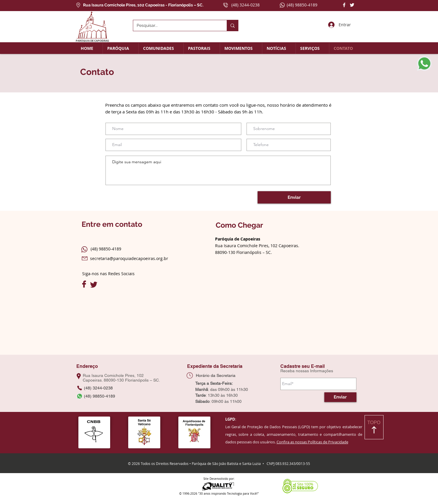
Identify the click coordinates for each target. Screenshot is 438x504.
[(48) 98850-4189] (98, 396)
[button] (121, 48)
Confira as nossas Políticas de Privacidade (312, 442)
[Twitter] (352, 5)
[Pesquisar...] (176, 26)
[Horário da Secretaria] (215, 375)
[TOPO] (374, 427)
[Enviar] (294, 197)
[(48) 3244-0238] (98, 388)
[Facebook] (344, 5)
